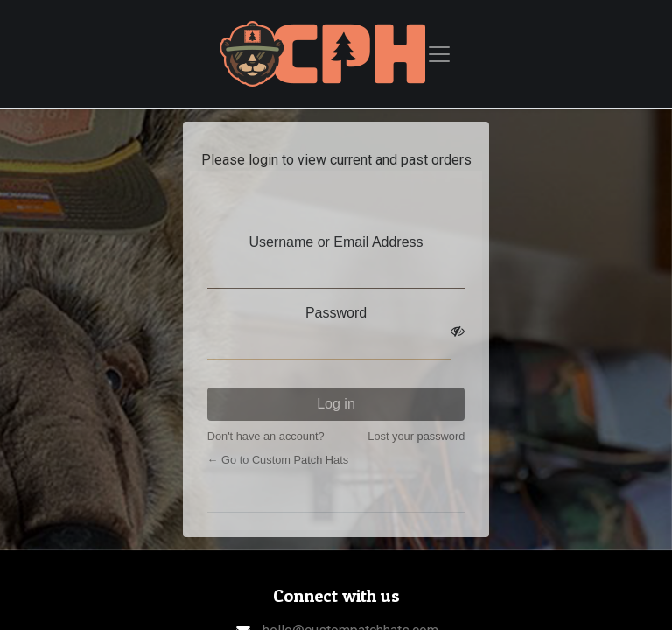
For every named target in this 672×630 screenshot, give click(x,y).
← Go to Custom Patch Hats (278, 460)
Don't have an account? (266, 436)
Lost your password (416, 436)
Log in (336, 404)
